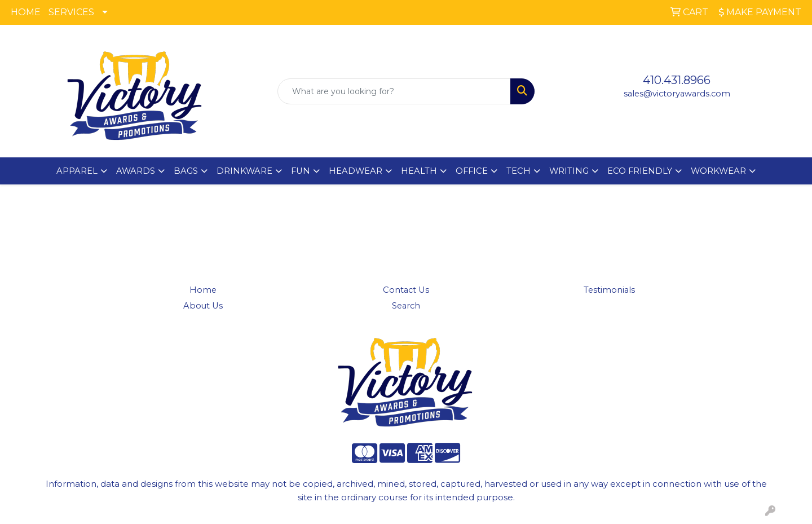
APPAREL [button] (77, 171)
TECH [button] (518, 171)
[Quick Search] (394, 91)
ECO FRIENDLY (640, 171)
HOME (26, 12)
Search (406, 306)
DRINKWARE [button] (244, 171)
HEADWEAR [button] (356, 171)
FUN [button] (301, 171)
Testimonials (609, 290)
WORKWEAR (718, 171)
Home (203, 290)
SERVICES (71, 12)
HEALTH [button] (419, 171)
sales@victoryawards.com (677, 94)
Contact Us (406, 290)
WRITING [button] (569, 171)
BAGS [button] (186, 171)
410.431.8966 (677, 80)
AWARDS (136, 171)
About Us (203, 306)
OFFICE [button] (472, 171)
